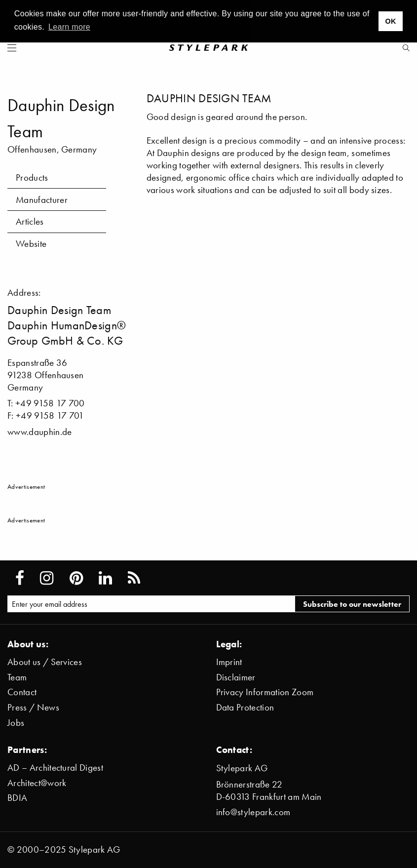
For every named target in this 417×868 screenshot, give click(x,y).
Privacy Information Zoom (265, 692)
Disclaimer (236, 677)
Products (32, 178)
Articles (30, 221)
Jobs (16, 723)
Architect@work (37, 783)
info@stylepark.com (253, 812)
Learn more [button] (69, 27)
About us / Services (45, 662)
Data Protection (245, 707)
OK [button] (390, 21)
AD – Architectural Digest (55, 768)
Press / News (33, 707)
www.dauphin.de (39, 432)
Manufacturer (42, 200)
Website (31, 244)
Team (17, 677)
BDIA (17, 798)
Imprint (229, 662)
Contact (22, 692)
